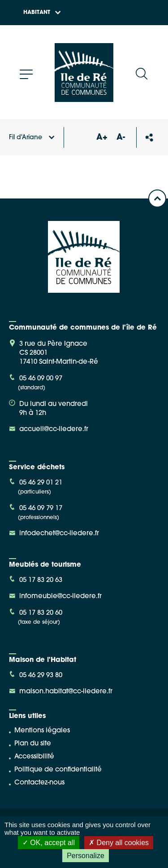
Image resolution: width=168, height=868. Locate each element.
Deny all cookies (119, 843)
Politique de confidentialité (58, 770)
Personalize (86, 856)
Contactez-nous (39, 783)
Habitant (42, 13)
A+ (102, 138)
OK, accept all (49, 843)
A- (121, 138)
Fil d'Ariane (32, 138)
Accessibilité (34, 757)
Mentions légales (42, 731)
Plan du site (33, 744)
